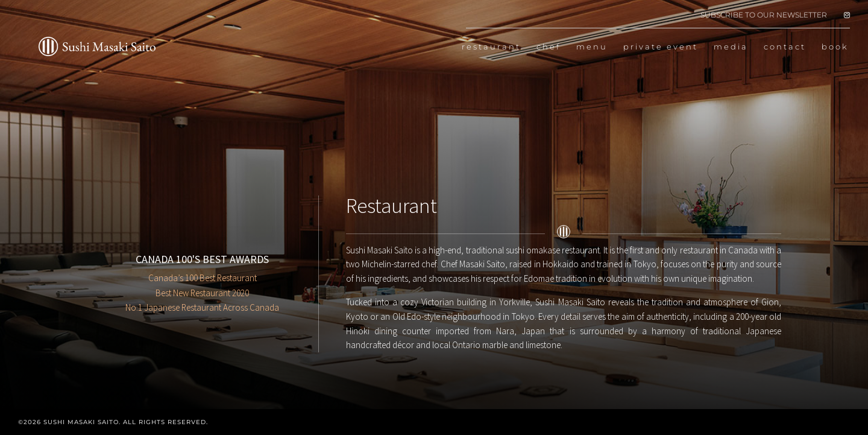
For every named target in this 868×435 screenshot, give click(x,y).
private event (661, 47)
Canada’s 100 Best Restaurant (203, 278)
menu (592, 47)
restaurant (491, 47)
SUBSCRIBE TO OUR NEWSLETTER (764, 15)
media (731, 47)
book (835, 47)
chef (549, 47)
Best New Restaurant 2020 (202, 293)
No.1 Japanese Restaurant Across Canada (202, 307)
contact (785, 47)
